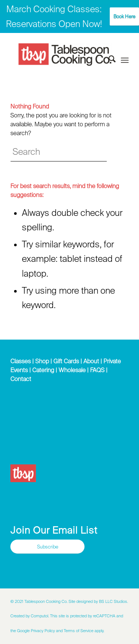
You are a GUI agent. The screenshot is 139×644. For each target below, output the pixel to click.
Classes (21, 361)
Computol (39, 616)
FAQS (97, 370)
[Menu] (125, 60)
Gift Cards (66, 361)
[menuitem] (108, 60)
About (91, 361)
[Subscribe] (47, 547)
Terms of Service (79, 631)
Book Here (124, 16)
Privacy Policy (43, 631)
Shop (42, 361)
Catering (43, 370)
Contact (21, 379)
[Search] (108, 60)
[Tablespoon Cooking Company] (65, 55)
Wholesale (72, 370)
